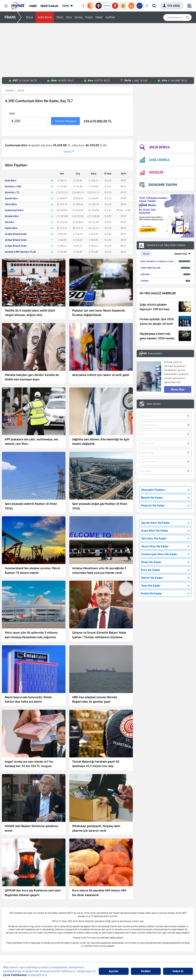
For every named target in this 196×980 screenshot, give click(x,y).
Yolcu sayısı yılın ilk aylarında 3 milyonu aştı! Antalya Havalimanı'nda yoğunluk (31, 635)
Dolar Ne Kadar (165, 562)
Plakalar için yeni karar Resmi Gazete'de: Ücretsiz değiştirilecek (99, 313)
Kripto (89, 17)
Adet (12, 113)
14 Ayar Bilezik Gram (16, 234)
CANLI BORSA (154, 160)
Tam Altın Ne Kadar (165, 538)
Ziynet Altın (11, 228)
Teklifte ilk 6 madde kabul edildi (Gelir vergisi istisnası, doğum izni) (30, 313)
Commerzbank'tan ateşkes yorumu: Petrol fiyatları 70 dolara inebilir (32, 570)
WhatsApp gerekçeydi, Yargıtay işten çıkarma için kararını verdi (96, 828)
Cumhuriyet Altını (14, 210)
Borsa (30, 17)
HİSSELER (151, 172)
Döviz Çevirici (154, 404)
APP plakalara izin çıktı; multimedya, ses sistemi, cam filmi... (31, 441)
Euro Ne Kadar (165, 570)
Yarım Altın (11, 204)
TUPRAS (145, 281)
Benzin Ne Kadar (165, 497)
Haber (99, 17)
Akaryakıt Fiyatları (165, 490)
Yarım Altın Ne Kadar (165, 546)
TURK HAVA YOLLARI (150, 268)
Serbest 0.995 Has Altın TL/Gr (20, 252)
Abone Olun (178, 389)
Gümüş (79, 17)
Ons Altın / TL (12, 192)
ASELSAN (145, 274)
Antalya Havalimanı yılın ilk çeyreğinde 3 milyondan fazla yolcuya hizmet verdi (99, 570)
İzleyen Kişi (181, 254)
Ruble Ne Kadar (165, 593)
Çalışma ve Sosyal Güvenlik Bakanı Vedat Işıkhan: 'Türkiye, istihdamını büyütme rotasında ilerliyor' (99, 635)
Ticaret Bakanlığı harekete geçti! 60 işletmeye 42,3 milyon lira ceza (96, 764)
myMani (110, 17)
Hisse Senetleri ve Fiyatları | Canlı (157, 261)
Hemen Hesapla (66, 121)
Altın (69, 17)
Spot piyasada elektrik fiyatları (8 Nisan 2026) (31, 506)
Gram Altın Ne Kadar (165, 530)
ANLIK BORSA (155, 147)
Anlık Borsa (45, 17)
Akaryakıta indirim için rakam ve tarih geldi (101, 375)
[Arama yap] (154, 6)
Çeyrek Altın (11, 198)
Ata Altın (9, 222)
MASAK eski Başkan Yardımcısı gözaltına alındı (31, 828)
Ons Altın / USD (13, 186)
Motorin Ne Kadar (165, 505)
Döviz (60, 17)
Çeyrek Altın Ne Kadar (165, 523)
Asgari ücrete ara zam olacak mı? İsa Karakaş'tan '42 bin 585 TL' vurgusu (29, 764)
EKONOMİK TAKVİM (158, 185)
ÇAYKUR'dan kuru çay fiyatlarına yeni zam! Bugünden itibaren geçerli (33, 893)
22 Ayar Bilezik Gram (16, 246)
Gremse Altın (12, 216)
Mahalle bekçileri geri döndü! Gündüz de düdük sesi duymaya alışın (32, 377)
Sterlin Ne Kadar (165, 578)
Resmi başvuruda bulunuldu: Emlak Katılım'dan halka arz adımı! (28, 699)
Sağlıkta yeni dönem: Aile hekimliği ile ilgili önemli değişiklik (101, 441)
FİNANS (10, 17)
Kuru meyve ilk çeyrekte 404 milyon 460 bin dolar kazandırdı (99, 893)
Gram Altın (10, 180)
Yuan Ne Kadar (165, 585)
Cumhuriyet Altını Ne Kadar (165, 554)
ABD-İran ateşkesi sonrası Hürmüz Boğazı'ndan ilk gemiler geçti (95, 699)
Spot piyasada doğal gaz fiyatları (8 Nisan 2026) (100, 506)
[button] (6, 6)
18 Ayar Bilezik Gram (16, 240)
